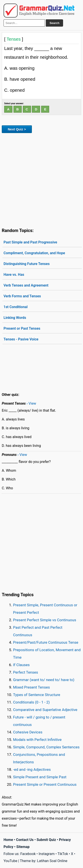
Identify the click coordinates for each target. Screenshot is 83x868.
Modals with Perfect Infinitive (37, 740)
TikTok (63, 854)
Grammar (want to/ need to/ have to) (44, 680)
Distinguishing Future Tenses (27, 264)
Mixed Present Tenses (31, 687)
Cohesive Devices (28, 732)
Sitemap (23, 847)
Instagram (46, 854)
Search (54, 23)
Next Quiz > (17, 129)
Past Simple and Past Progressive (30, 242)
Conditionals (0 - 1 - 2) (31, 702)
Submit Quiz (46, 840)
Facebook (28, 854)
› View (31, 403)
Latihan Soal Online (52, 861)
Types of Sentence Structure (37, 695)
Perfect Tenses (26, 672)
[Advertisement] (41, 180)
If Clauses (21, 665)
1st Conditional (16, 307)
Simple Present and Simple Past (40, 777)
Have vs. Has (14, 275)
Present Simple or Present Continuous (45, 784)
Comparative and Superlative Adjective (45, 710)
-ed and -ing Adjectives (32, 769)
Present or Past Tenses (22, 328)
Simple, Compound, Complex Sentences (46, 747)
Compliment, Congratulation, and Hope (34, 253)
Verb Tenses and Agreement (26, 285)
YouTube (10, 861)
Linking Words (15, 318)
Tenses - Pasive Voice (21, 339)
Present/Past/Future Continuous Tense (46, 642)
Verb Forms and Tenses (22, 296)
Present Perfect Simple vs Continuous (45, 620)
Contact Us (25, 840)
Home (8, 840)
